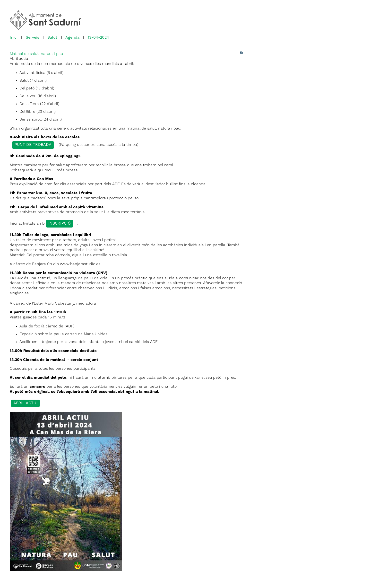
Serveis (32, 38)
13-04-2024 (98, 38)
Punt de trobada (33, 145)
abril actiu (25, 403)
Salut (52, 38)
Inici (14, 38)
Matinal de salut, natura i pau (36, 54)
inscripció (60, 224)
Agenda (72, 38)
